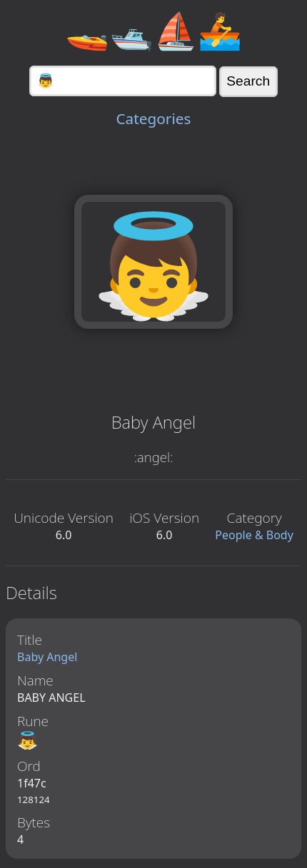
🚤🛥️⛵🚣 (153, 30)
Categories (153, 118)
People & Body (254, 535)
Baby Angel (47, 657)
